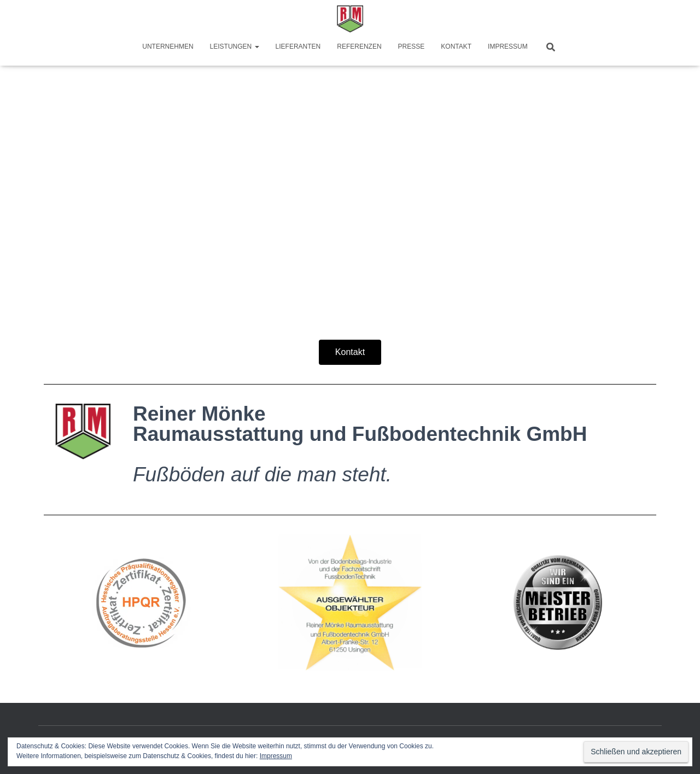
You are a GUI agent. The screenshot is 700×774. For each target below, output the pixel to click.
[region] (350, 165)
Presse (412, 46)
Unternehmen (168, 46)
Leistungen (235, 46)
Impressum (508, 46)
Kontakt (456, 46)
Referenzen (359, 46)
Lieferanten (298, 46)
